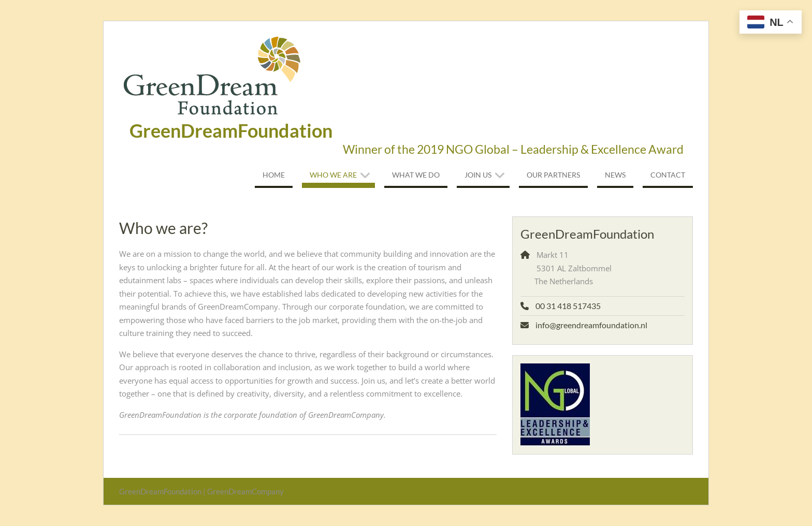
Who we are (333, 175)
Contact (668, 175)
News (615, 175)
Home (274, 175)
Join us (478, 175)
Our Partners (553, 175)
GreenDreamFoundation (231, 130)
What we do (416, 175)
